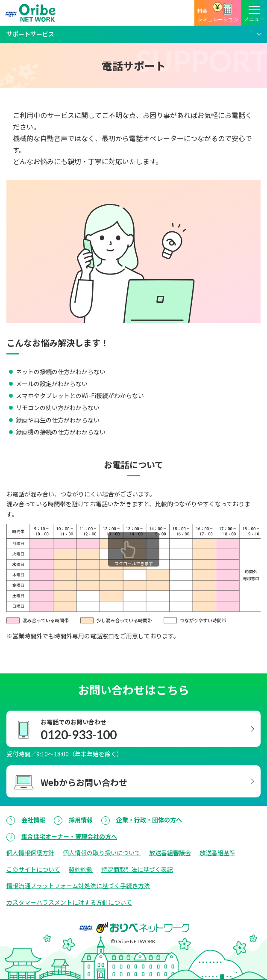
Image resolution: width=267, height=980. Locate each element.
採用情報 (81, 820)
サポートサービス (30, 34)
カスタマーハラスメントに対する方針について (69, 902)
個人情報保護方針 (30, 853)
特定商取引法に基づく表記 (137, 869)
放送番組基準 (217, 853)
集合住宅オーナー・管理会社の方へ (69, 836)
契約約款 (81, 869)
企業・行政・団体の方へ (149, 820)
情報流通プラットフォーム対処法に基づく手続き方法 (78, 886)
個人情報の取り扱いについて (102, 853)
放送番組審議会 (170, 853)
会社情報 (33, 820)
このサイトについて (33, 869)
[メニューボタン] (254, 13)
